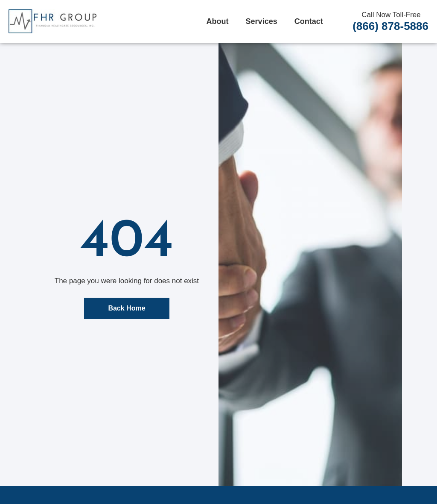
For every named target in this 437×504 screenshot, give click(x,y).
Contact (309, 21)
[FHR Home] (52, 21)
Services (262, 21)
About (218, 21)
